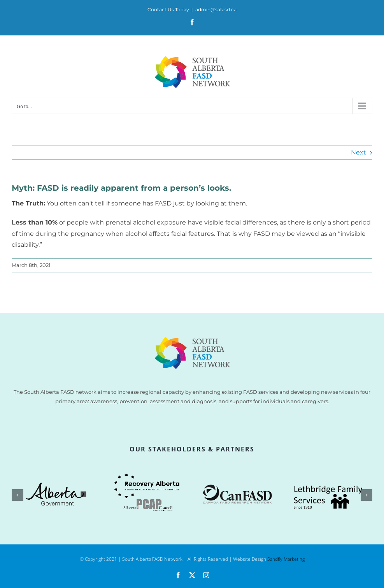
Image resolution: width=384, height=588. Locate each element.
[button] (18, 495)
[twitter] (192, 575)
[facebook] (178, 575)
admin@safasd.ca (216, 10)
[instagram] (206, 575)
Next (359, 152)
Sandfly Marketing (286, 559)
